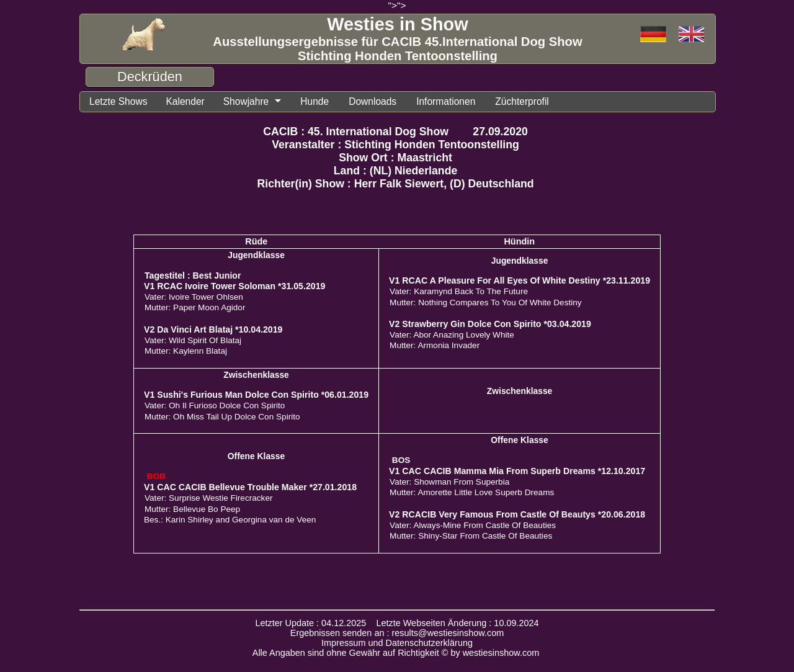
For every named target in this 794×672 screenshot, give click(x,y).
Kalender (185, 101)
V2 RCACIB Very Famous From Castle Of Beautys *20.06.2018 (517, 514)
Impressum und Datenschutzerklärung (397, 643)
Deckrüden (150, 77)
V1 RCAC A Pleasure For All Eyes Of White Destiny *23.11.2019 (520, 280)
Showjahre (246, 101)
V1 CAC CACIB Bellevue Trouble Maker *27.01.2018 (250, 487)
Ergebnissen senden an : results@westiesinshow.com (397, 633)
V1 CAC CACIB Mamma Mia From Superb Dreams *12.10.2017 (517, 471)
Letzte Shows (118, 101)
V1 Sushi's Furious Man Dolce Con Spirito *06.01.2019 (256, 395)
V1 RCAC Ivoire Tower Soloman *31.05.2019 (234, 286)
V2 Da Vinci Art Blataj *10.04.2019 (213, 329)
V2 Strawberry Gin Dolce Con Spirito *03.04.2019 (490, 324)
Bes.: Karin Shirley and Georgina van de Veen (230, 520)
